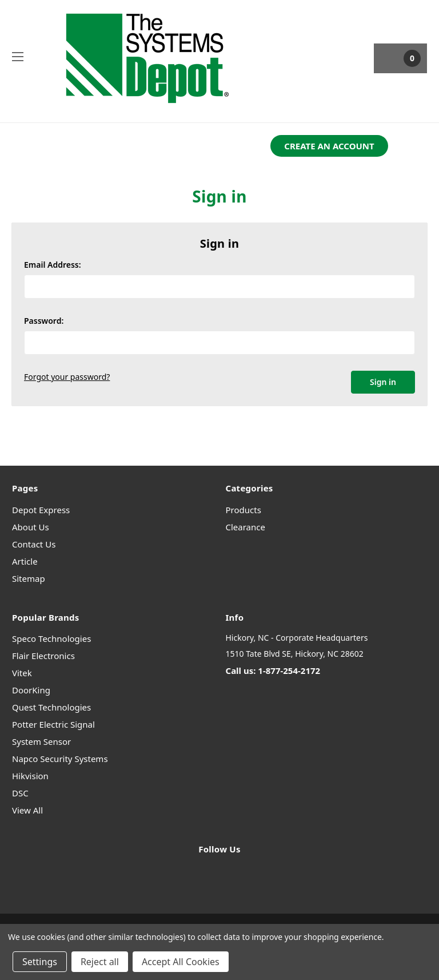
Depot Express (41, 510)
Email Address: (53, 265)
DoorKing (31, 690)
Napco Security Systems (60, 759)
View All (27, 810)
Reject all (100, 962)
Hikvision (30, 776)
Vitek (22, 673)
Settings (40, 962)
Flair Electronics (43, 656)
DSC (20, 793)
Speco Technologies (51, 638)
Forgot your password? (67, 377)
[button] (329, 146)
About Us (31, 527)
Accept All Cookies (181, 962)
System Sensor (41, 741)
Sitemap (29, 578)
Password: (44, 321)
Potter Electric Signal (53, 724)
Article (25, 561)
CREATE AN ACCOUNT (329, 146)
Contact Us (34, 544)
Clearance (246, 527)
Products (244, 510)
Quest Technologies (51, 707)
